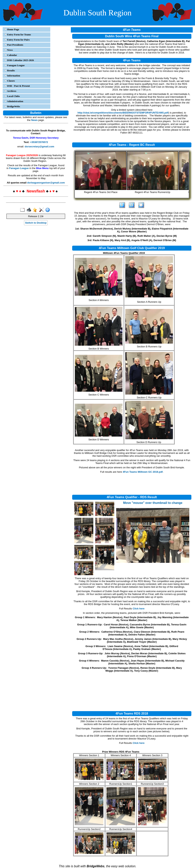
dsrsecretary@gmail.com (40, 147)
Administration (14, 101)
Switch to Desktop (36, 223)
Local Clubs (12, 96)
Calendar (11, 55)
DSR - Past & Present (17, 86)
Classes (10, 81)
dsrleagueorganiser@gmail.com (46, 183)
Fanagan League (15, 65)
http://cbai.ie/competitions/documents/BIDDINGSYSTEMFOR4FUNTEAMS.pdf (123, 113)
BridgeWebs (12, 106)
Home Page (12, 29)
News (9, 50)
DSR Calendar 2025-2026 (19, 60)
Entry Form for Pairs (17, 40)
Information (12, 76)
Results (10, 70)
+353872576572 (39, 142)
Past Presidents (14, 45)
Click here (139, 609)
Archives (10, 91)
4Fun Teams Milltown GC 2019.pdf (143, 472)
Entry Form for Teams (18, 35)
